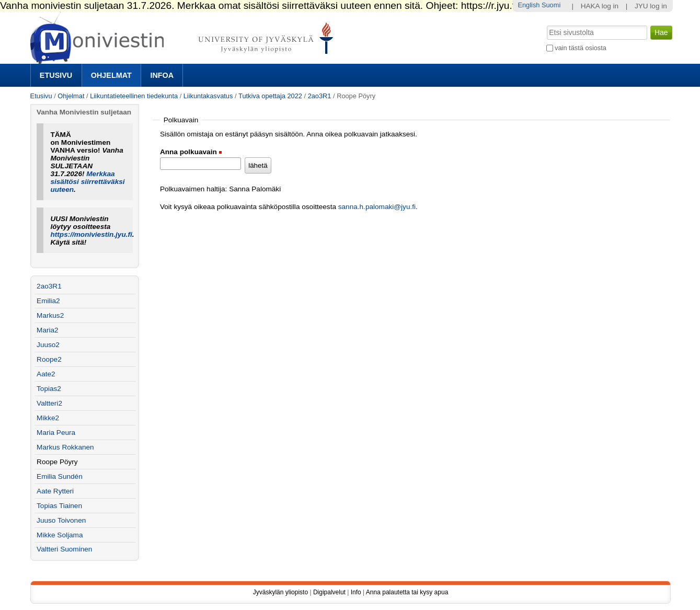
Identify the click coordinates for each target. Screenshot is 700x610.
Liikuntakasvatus (208, 96)
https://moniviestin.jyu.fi (91, 234)
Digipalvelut (329, 592)
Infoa (162, 75)
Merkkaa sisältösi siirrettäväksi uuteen (87, 182)
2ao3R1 (320, 96)
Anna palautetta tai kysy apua (407, 592)
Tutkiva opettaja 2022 (270, 96)
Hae (546, 25)
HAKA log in (600, 6)
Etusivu (56, 75)
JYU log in (651, 6)
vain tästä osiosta (581, 48)
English (529, 5)
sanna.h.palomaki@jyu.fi (377, 207)
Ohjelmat (111, 75)
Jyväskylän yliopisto (280, 592)
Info (356, 592)
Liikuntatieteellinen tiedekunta (134, 96)
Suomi (551, 5)
